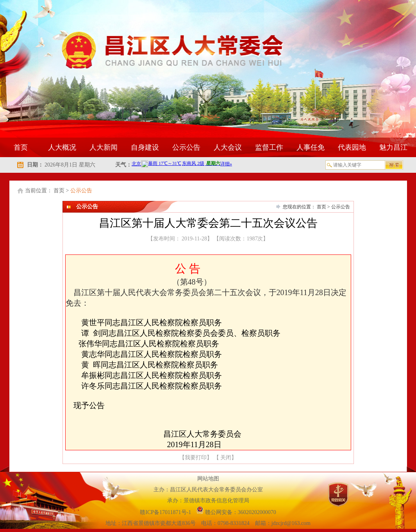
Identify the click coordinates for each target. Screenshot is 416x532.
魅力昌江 (393, 147)
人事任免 (311, 147)
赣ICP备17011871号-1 (166, 512)
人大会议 (228, 147)
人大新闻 (104, 147)
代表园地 (352, 147)
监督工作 (269, 147)
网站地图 (208, 479)
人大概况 (62, 147)
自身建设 (145, 147)
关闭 (226, 458)
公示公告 (186, 147)
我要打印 (196, 458)
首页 (21, 147)
